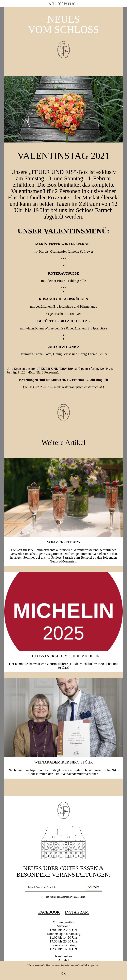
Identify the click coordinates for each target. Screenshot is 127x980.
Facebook (49, 912)
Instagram (77, 912)
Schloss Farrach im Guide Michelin (63, 656)
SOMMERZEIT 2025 (63, 542)
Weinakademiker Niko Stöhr (64, 762)
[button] (123, 4)
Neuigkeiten (63, 956)
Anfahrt (63, 960)
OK (63, 973)
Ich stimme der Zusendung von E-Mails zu (66, 897)
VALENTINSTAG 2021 (63, 156)
